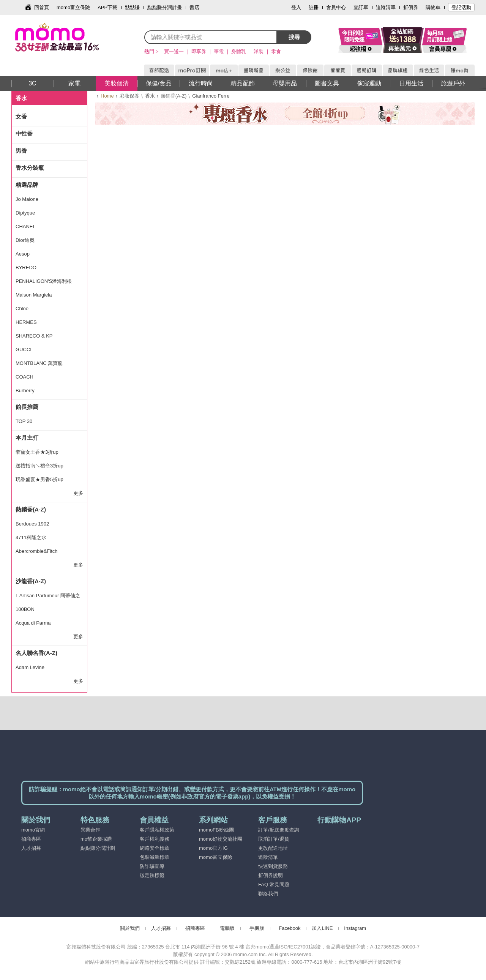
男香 (21, 151)
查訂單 (361, 7)
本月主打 (27, 438)
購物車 (433, 7)
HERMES (26, 322)
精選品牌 (27, 185)
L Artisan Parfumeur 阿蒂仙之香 (48, 598)
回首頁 (42, 7)
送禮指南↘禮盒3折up (39, 466)
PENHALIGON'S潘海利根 (44, 281)
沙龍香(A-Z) (31, 581)
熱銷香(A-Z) (174, 96)
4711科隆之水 (31, 537)
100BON (25, 609)
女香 (21, 116)
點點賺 (132, 7)
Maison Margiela (34, 295)
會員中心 (336, 7)
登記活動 (461, 7)
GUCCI (24, 350)
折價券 (411, 7)
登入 (296, 7)
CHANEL (26, 226)
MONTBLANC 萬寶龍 (39, 363)
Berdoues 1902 (32, 524)
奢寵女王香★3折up (37, 452)
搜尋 (294, 37)
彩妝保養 (129, 96)
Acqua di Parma (33, 623)
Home (107, 96)
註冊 (314, 7)
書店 (194, 7)
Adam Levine (30, 667)
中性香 (24, 133)
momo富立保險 (73, 7)
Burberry (25, 391)
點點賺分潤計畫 (165, 7)
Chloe (22, 309)
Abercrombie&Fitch (37, 551)
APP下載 (107, 7)
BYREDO (26, 267)
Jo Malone (27, 199)
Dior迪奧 (25, 240)
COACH (24, 377)
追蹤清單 (386, 7)
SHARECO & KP (34, 336)
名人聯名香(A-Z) (36, 653)
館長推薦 (27, 407)
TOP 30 (24, 421)
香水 (150, 96)
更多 (78, 493)
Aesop (23, 254)
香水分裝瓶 (30, 168)
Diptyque (25, 213)
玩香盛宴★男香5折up (39, 479)
